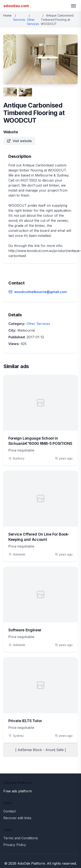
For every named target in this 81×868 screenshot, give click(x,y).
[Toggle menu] (73, 6)
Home (7, 15)
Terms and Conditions (21, 838)
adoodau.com (16, 6)
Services (19, 20)
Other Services (38, 324)
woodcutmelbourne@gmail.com (40, 292)
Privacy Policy (15, 845)
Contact (10, 811)
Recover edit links (17, 818)
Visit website (19, 141)
